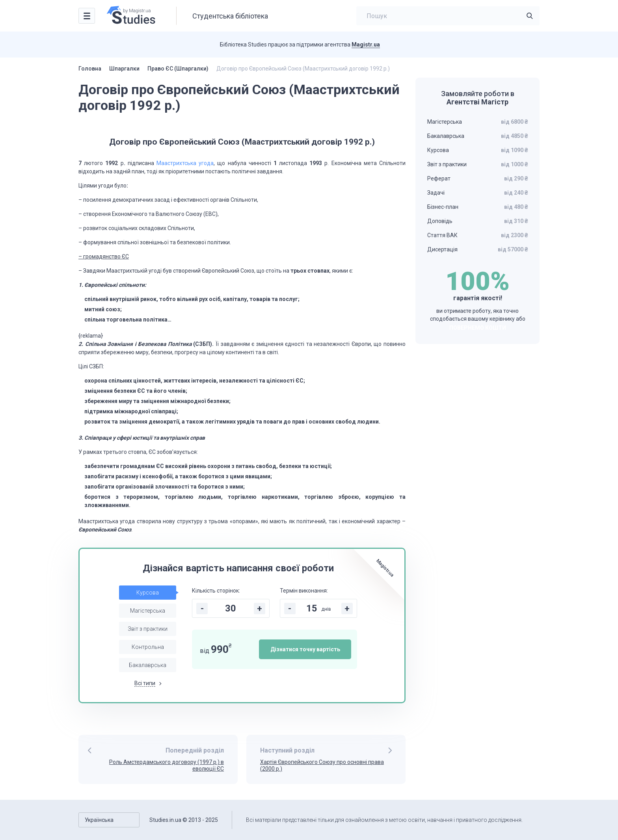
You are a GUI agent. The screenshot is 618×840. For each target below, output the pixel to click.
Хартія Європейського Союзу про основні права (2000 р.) (322, 765)
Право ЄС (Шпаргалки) (178, 69)
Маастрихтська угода (185, 163)
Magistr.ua (366, 45)
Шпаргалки (124, 69)
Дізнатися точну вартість (305, 649)
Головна (90, 69)
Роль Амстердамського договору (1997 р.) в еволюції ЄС (167, 765)
